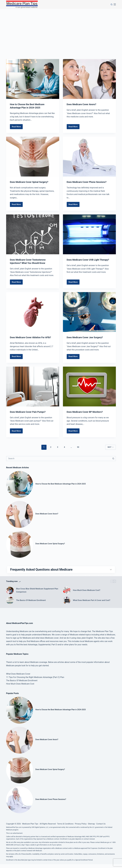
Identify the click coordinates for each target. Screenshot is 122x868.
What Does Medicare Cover (18, 678)
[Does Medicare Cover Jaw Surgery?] (89, 312)
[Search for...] (59, 459)
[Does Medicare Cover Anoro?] (89, 79)
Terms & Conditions (65, 828)
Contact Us (101, 828)
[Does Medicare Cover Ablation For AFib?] (33, 312)
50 (78, 447)
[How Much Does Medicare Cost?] (67, 594)
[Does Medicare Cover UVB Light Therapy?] (89, 234)
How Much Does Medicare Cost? (87, 594)
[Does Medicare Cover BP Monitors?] (89, 387)
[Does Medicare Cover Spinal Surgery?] (33, 157)
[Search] (112, 4)
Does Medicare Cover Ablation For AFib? (33, 337)
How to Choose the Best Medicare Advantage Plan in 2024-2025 (62, 484)
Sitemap (91, 828)
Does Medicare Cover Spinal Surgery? (31, 182)
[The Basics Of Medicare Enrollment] (10, 604)
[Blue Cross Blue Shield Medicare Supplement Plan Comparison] (10, 594)
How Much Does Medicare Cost (20, 688)
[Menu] (115, 4)
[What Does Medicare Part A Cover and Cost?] (67, 604)
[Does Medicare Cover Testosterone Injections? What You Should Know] (33, 234)
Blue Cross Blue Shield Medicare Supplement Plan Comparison (37, 594)
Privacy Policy (81, 828)
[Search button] (113, 459)
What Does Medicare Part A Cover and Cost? (92, 604)
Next (111, 447)
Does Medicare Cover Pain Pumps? (30, 412)
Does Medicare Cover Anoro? (83, 104)
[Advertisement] (61, 28)
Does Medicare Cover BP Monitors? (87, 412)
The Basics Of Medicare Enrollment (31, 604)
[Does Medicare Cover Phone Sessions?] (89, 157)
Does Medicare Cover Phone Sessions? (89, 182)
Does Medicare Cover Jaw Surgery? (87, 337)
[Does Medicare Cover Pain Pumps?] (33, 387)
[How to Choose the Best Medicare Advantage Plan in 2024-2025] (33, 79)
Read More (17, 127)
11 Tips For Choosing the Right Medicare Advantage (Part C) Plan (35, 681)
